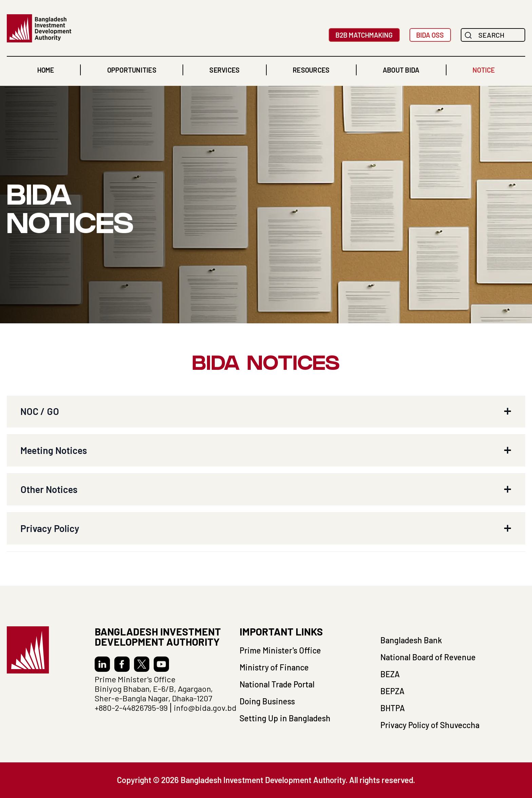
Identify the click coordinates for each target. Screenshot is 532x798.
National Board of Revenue (428, 657)
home (46, 70)
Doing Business (267, 701)
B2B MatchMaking (364, 35)
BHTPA (393, 708)
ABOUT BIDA (401, 70)
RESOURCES (311, 70)
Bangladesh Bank (411, 640)
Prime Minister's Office (280, 650)
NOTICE (484, 70)
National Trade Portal (277, 684)
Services (224, 70)
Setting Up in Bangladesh (285, 718)
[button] (132, 70)
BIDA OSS (430, 35)
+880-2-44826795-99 (131, 708)
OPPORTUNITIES (132, 70)
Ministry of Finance (274, 667)
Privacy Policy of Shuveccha (430, 725)
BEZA (390, 674)
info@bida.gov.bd (205, 708)
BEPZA (392, 691)
